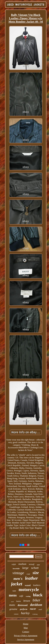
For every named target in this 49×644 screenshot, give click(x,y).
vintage (18, 573)
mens (13, 595)
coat (28, 574)
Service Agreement (26, 640)
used (12, 602)
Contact (26, 632)
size (36, 573)
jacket (17, 584)
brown (27, 601)
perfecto (24, 609)
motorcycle (29, 590)
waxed (28, 585)
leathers (37, 585)
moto (12, 605)
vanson (16, 614)
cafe (21, 596)
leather (31, 578)
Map (26, 628)
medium (22, 564)
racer (33, 609)
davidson (36, 605)
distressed (23, 605)
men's (18, 579)
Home (26, 624)
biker (36, 600)
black (38, 595)
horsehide (16, 569)
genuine (13, 609)
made (38, 565)
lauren (18, 601)
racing (28, 596)
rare (14, 591)
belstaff (32, 564)
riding (35, 614)
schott (35, 568)
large (25, 568)
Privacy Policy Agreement (26, 636)
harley (25, 613)
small (40, 609)
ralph (14, 564)
